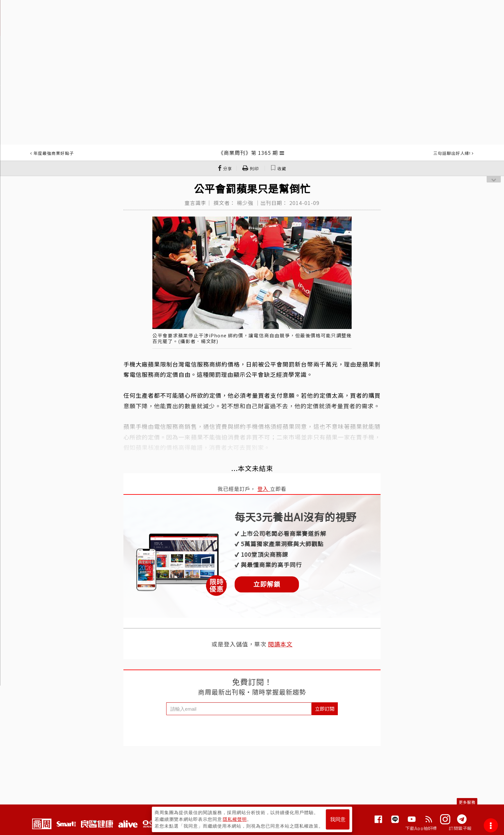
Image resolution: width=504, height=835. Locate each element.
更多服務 (467, 802)
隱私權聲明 (235, 819)
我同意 (338, 819)
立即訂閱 (325, 709)
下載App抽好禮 (421, 828)
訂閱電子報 (460, 828)
